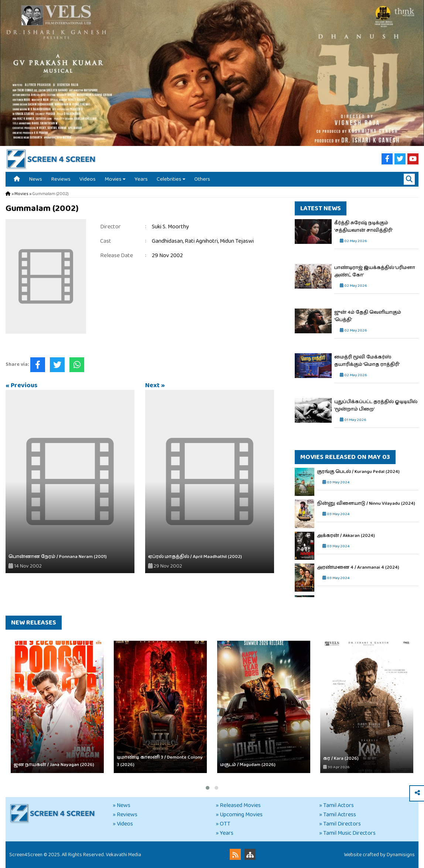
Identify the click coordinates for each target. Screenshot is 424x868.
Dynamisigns (401, 855)
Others (202, 179)
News (35, 179)
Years (141, 179)
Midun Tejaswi (237, 241)
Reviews (61, 179)
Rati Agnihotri (201, 241)
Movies (113, 179)
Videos (88, 179)
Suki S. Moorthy (170, 227)
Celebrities (169, 179)
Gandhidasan (167, 241)
